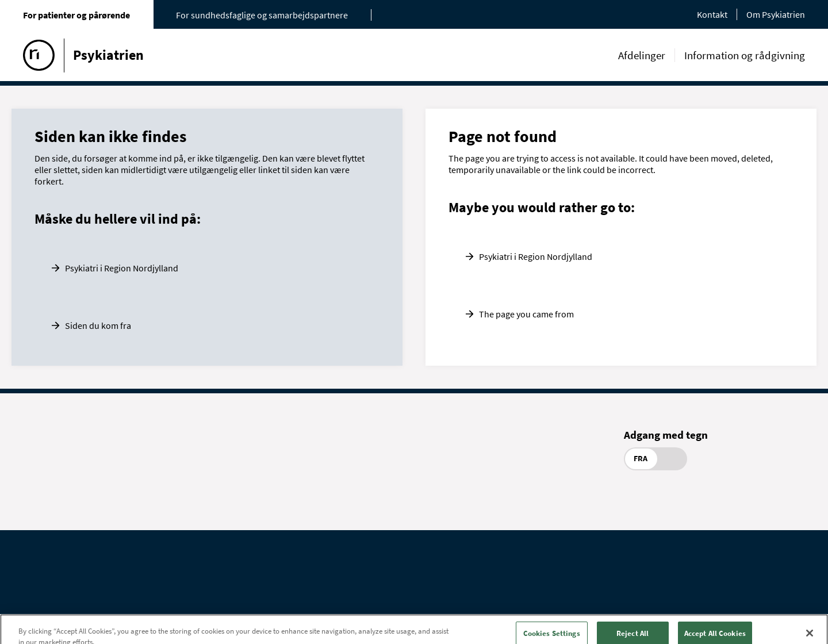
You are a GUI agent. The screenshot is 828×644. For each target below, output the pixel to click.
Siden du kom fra (98, 325)
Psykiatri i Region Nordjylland (122, 268)
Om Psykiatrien (776, 14)
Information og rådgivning (745, 55)
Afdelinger (642, 55)
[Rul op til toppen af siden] (808, 619)
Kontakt (712, 14)
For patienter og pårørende (76, 15)
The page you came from (526, 314)
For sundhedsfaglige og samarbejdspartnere (262, 15)
